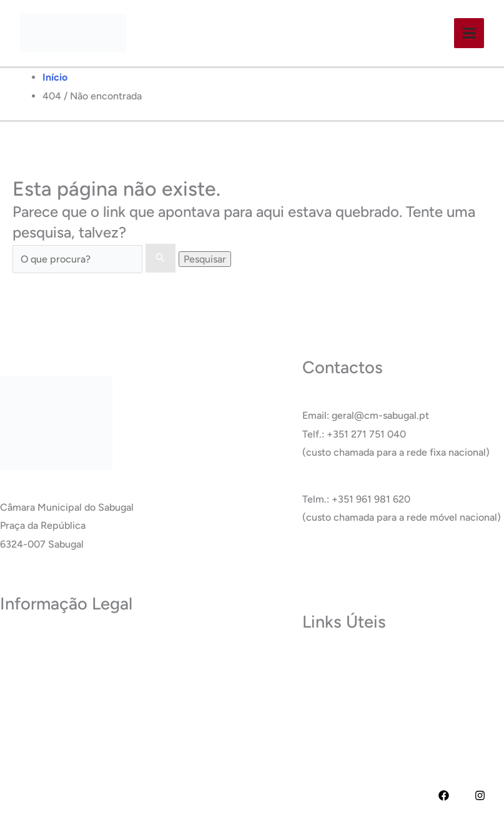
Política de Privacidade (51, 643)
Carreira (321, 699)
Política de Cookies (43, 680)
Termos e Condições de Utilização (76, 661)
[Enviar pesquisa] (161, 258)
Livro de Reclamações (49, 735)
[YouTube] (462, 795)
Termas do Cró (335, 680)
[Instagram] (480, 795)
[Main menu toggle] (469, 33)
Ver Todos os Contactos (355, 564)
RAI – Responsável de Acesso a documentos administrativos (134, 717)
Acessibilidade (32, 699)
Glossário (323, 717)
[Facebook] (444, 795)
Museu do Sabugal (343, 661)
